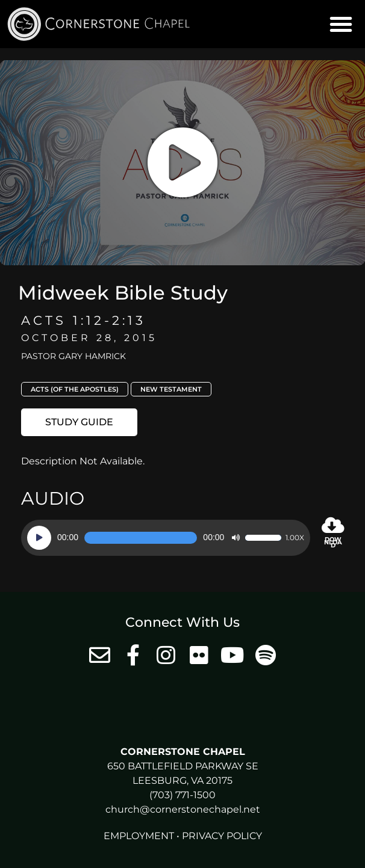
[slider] (141, 538)
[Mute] (236, 538)
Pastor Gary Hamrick (73, 356)
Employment (139, 836)
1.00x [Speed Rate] (295, 538)
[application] (166, 538)
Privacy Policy (222, 836)
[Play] (39, 538)
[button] (341, 24)
